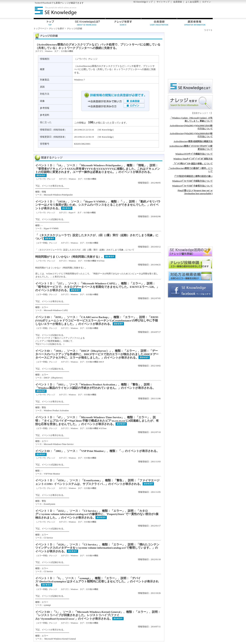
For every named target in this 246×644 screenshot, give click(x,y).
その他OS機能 (67, 51)
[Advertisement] (171, 11)
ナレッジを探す (57, 28)
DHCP (101, 362)
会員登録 (178, 2)
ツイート (208, 30)
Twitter (38, 3)
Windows (49, 51)
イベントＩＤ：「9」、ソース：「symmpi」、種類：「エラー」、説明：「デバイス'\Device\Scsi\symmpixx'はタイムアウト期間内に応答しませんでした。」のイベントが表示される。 (97, 582)
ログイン (207, 2)
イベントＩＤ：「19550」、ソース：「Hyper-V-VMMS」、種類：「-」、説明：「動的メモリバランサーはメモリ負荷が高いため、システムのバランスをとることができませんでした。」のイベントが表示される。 (98, 205)
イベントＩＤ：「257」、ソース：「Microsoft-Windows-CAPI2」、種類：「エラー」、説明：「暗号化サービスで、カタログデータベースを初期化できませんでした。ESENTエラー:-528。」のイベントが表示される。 (97, 287)
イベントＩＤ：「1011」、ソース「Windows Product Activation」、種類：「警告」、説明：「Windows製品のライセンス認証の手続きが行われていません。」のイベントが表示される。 (95, 386)
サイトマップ (163, 2)
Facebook (47, 3)
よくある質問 (192, 2)
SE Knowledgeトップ (143, 2)
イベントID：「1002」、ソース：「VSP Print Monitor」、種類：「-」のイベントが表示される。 (97, 451)
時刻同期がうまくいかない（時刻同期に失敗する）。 (70, 257)
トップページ (40, 28)
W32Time (101, 261)
